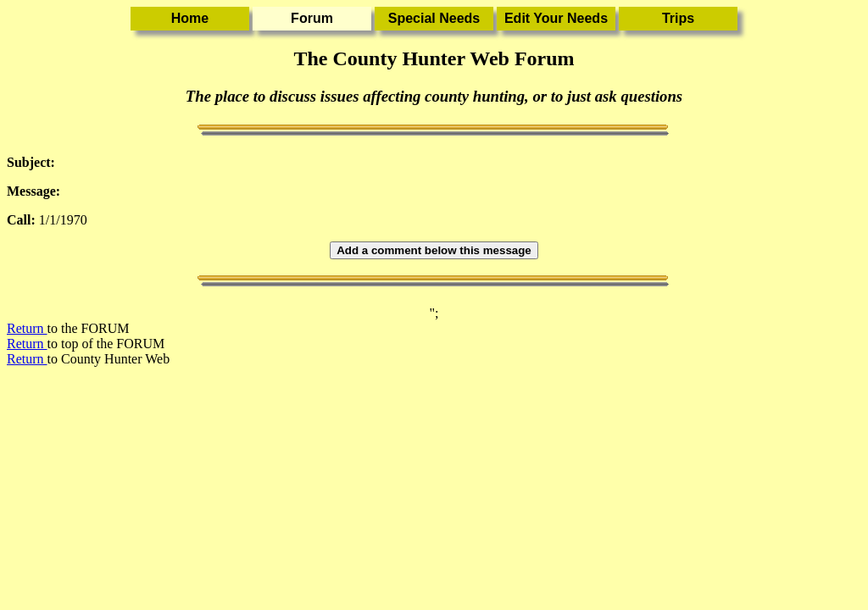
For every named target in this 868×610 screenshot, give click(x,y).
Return (27, 328)
